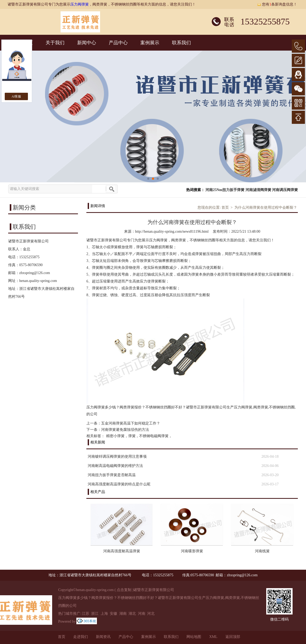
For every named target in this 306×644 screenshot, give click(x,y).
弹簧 (132, 436)
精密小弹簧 (115, 436)
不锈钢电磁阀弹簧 (154, 436)
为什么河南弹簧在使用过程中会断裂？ (266, 208)
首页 (225, 208)
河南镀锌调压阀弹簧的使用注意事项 (117, 457)
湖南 (123, 614)
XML (213, 637)
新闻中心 (87, 43)
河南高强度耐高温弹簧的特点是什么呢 (119, 484)
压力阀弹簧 (80, 4)
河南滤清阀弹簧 (258, 190)
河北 (151, 614)
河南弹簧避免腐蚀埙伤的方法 (125, 430)
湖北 (132, 614)
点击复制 (124, 590)
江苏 (86, 614)
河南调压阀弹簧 (285, 190)
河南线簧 (262, 551)
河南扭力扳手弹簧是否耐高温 (112, 475)
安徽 (113, 614)
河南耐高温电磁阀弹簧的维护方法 (115, 466)
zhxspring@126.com (35, 273)
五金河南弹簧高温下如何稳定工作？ (131, 423)
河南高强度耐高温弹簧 (122, 551)
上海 (104, 614)
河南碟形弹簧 (192, 551)
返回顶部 (233, 637)
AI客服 (16, 96)
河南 (142, 614)
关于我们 (55, 43)
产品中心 (118, 43)
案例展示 (150, 43)
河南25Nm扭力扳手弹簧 (225, 190)
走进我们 (81, 637)
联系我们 (181, 43)
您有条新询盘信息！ (277, 4)
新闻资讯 (103, 637)
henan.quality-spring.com (38, 281)
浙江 (95, 614)
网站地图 (194, 637)
